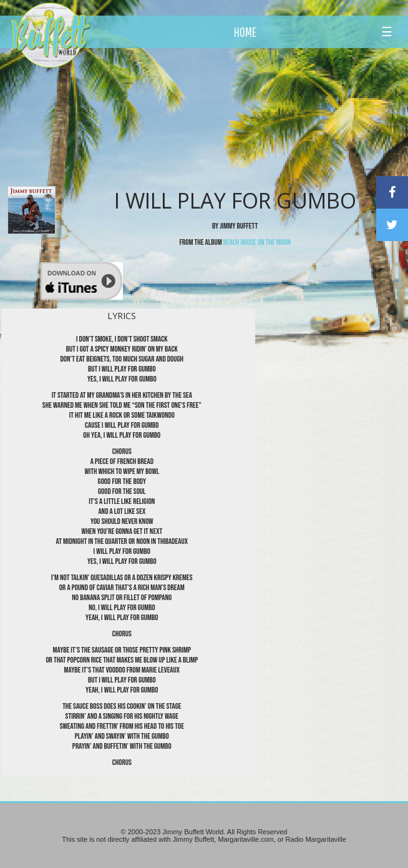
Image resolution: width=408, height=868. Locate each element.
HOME (245, 32)
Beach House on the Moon (257, 242)
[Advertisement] (234, 116)
